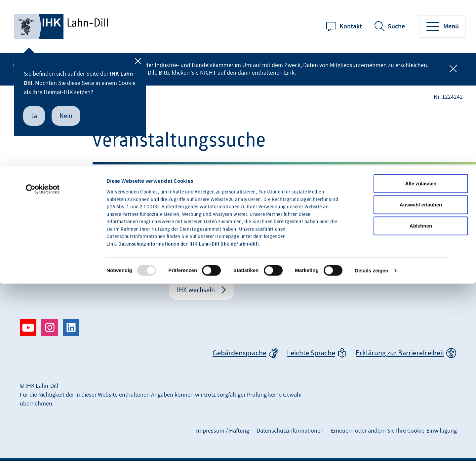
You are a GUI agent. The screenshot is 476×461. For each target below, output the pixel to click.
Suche (396, 26)
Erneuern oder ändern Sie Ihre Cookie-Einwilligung (394, 431)
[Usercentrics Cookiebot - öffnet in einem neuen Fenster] (43, 136)
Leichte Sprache (311, 353)
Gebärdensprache (239, 353)
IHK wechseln (196, 290)
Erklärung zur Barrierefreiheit (400, 353)
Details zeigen (371, 217)
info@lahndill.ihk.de (364, 246)
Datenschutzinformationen (290, 431)
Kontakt (351, 26)
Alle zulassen (421, 130)
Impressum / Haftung (223, 431)
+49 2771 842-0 (356, 258)
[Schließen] (138, 61)
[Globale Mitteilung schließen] (453, 69)
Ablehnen (421, 173)
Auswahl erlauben (421, 151)
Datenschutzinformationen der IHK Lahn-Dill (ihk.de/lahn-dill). (189, 191)
